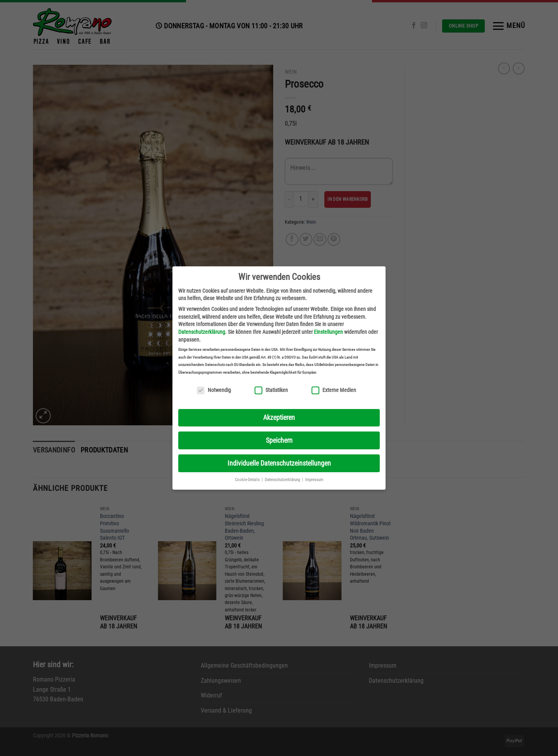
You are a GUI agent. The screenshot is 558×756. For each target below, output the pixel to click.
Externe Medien (334, 390)
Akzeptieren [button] (279, 418)
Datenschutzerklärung (202, 332)
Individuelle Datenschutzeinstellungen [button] (279, 463)
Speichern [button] (279, 440)
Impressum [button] (314, 480)
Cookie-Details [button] (248, 480)
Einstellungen (328, 332)
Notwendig (214, 390)
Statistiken (271, 390)
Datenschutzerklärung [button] (283, 480)
